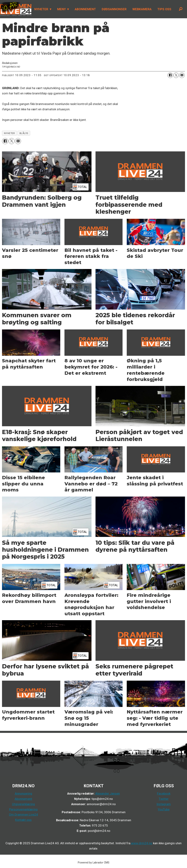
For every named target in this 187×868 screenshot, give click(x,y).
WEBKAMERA (142, 9)
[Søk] (181, 9)
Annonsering (23, 793)
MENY (61, 9)
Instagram (164, 804)
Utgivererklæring (23, 804)
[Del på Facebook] (170, 75)
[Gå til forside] (16, 9)
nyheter (9, 133)
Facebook (164, 793)
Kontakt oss (23, 820)
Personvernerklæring (23, 809)
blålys (24, 133)
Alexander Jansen (108, 793)
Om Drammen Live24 (23, 814)
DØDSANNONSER (114, 9)
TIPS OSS (164, 9)
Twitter (164, 799)
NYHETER (41, 9)
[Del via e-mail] (182, 75)
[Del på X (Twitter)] (176, 75)
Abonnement (23, 799)
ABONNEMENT (85, 9)
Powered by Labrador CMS (94, 863)
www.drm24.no (141, 843)
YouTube (164, 809)
